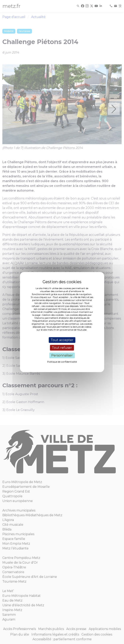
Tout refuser (62, 348)
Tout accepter (62, 340)
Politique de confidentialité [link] (62, 362)
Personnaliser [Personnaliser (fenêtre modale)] (62, 355)
